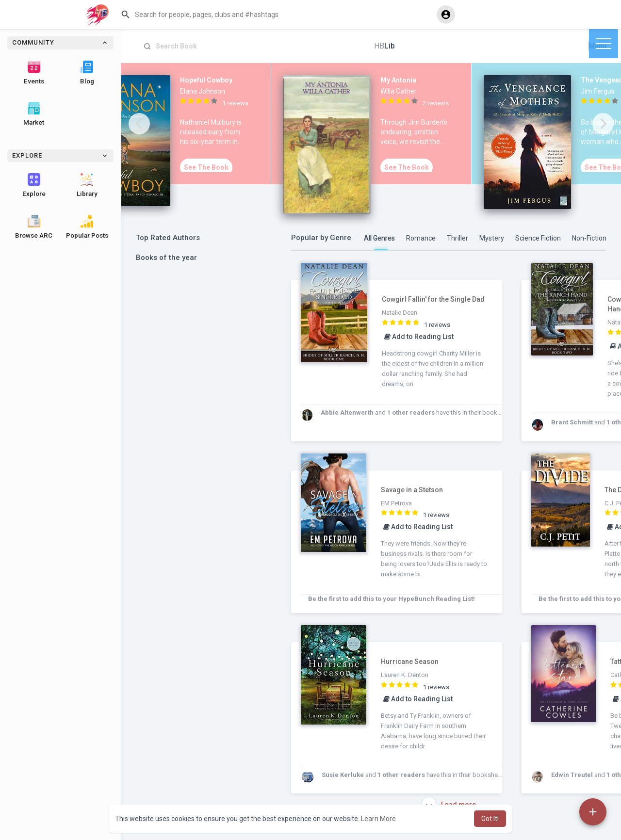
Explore (34, 185)
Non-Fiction (589, 238)
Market (34, 114)
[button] (275, 15)
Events (34, 73)
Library (87, 185)
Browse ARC (34, 227)
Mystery (492, 238)
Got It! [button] (490, 819)
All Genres (379, 238)
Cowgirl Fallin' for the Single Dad (433, 299)
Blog (87, 73)
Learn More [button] (378, 819)
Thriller (458, 238)
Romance (421, 238)
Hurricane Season (410, 662)
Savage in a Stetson (412, 490)
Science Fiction (538, 238)
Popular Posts (87, 227)
